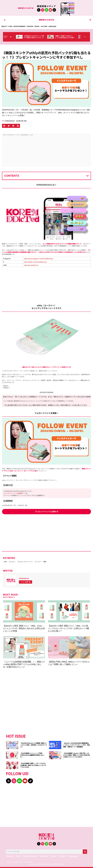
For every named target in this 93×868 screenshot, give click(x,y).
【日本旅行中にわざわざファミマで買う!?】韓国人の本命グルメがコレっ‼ (38, 38)
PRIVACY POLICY (20, 861)
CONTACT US (32, 861)
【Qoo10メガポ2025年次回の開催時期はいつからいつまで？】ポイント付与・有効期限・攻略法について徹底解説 (77, 744)
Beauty (5, 26)
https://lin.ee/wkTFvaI (31, 265)
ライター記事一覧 (26, 581)
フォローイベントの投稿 (13, 493)
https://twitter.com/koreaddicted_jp (35, 262)
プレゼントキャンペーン (32, 561)
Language (54, 26)
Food (11, 26)
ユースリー (48, 561)
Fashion (31, 26)
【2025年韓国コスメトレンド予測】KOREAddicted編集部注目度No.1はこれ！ (32, 754)
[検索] (85, 851)
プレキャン (16, 561)
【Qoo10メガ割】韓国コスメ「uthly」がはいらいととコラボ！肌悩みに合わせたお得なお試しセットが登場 (24, 628)
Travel (38, 26)
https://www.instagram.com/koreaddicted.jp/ (38, 259)
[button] (90, 20)
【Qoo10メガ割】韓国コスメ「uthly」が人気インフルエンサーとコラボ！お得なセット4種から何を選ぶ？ (69, 628)
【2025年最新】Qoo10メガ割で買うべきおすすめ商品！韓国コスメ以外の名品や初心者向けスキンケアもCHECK (77, 754)
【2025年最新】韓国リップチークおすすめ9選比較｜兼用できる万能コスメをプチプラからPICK (33, 764)
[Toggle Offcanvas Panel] (5, 20)
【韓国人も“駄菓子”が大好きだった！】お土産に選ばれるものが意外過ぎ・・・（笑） (69, 38)
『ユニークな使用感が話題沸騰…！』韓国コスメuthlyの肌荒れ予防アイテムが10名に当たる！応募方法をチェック (24, 664)
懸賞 (58, 561)
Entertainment (20, 26)
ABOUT (9, 861)
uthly (6, 561)
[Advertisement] (46, 152)
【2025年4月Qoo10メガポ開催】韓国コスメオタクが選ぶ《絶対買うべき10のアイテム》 (34, 744)
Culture (46, 26)
